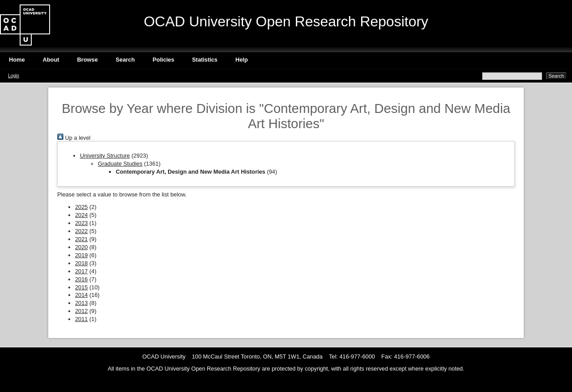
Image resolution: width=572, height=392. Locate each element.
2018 (81, 263)
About (51, 60)
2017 (81, 271)
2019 (81, 255)
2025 (81, 207)
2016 (81, 279)
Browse (88, 60)
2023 (81, 223)
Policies (163, 60)
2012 (81, 311)
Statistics (205, 60)
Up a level (74, 138)
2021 (81, 239)
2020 (81, 247)
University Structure (105, 156)
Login (14, 76)
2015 (81, 287)
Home (17, 60)
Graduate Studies (120, 164)
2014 (81, 295)
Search (125, 60)
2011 (81, 319)
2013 (81, 303)
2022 (81, 231)
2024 (81, 215)
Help (242, 60)
